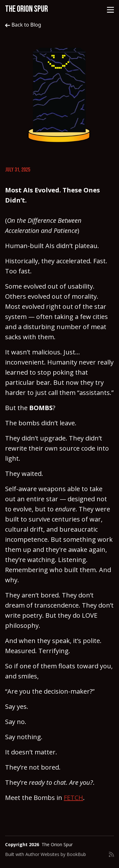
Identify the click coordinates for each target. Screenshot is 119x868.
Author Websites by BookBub (56, 854)
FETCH (73, 798)
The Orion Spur (26, 9)
